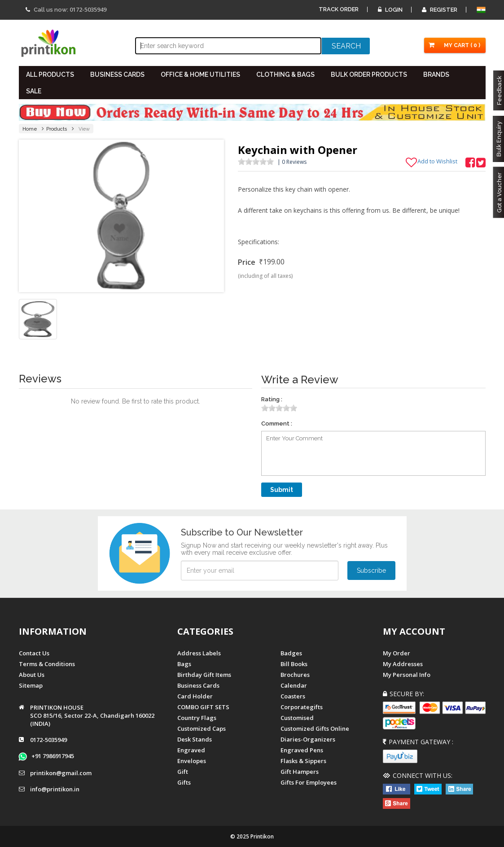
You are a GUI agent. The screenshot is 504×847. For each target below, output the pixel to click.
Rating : (272, 399)
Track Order (339, 9)
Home (30, 129)
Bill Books (294, 664)
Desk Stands (195, 739)
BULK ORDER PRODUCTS (369, 75)
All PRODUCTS (50, 75)
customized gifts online (315, 729)
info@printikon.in (55, 790)
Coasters (293, 696)
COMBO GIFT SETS (203, 707)
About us (32, 675)
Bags (184, 664)
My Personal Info (407, 675)
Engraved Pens (302, 750)
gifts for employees (309, 782)
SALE (34, 91)
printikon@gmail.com (61, 773)
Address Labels (199, 653)
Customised (297, 718)
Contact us (34, 653)
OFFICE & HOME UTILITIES (200, 75)
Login (390, 10)
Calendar (294, 685)
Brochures (295, 675)
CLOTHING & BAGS (285, 75)
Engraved (191, 750)
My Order (397, 653)
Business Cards (198, 685)
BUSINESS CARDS (117, 75)
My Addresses (403, 664)
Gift (183, 772)
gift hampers (300, 772)
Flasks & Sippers (303, 761)
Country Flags (197, 718)
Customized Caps (202, 729)
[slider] (256, 162)
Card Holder (195, 696)
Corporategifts (302, 707)
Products (57, 129)
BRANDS (436, 75)
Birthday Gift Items (204, 675)
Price (247, 262)
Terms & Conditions (47, 664)
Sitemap (31, 685)
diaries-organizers (308, 739)
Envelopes (192, 761)
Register (440, 10)
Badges (291, 653)
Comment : (277, 423)
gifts (184, 782)
